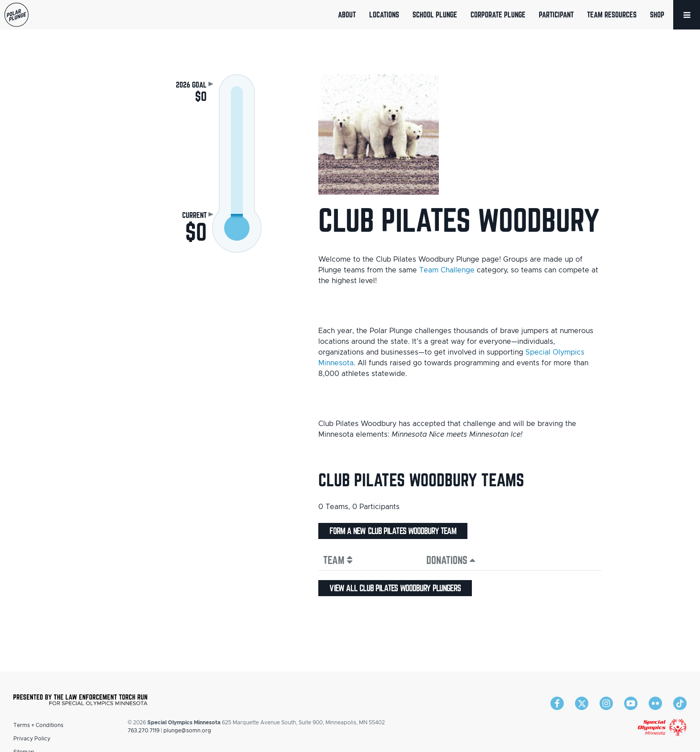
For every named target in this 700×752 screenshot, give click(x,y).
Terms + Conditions (38, 725)
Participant (556, 15)
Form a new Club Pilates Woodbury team (393, 531)
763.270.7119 (144, 731)
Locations (384, 15)
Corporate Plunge (498, 15)
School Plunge (435, 15)
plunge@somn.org (187, 731)
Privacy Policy (32, 739)
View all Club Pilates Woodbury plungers (395, 588)
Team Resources (612, 15)
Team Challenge (447, 270)
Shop (657, 15)
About (347, 15)
